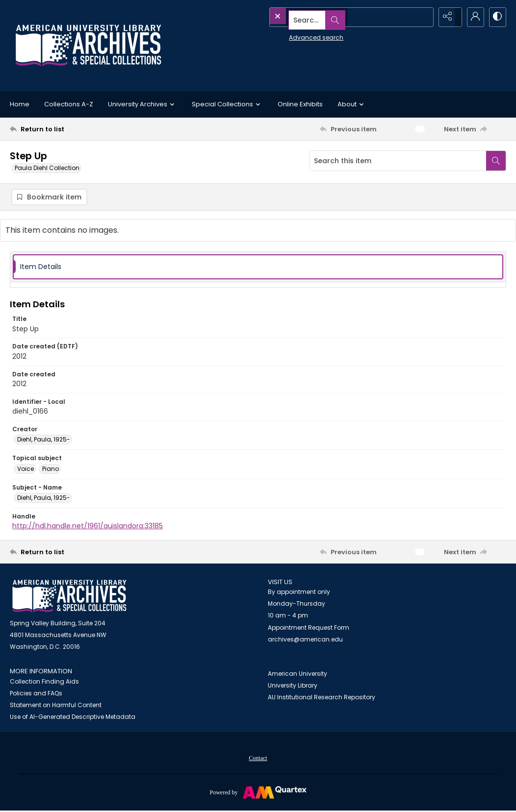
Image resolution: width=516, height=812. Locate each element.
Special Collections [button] (227, 104)
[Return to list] (77, 129)
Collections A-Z (69, 104)
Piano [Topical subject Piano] (51, 470)
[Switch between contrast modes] (496, 17)
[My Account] (472, 17)
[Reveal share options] (447, 17)
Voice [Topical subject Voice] (26, 470)
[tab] (258, 268)
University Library (293, 687)
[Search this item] (398, 161)
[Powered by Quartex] (258, 793)
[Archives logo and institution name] (88, 46)
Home (20, 104)
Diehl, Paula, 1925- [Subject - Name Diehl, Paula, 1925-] (44, 499)
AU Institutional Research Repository (322, 699)
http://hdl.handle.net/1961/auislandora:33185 (88, 527)
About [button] (352, 104)
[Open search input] (423, 17)
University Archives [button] (142, 104)
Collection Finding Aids (44, 683)
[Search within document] (496, 161)
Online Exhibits (300, 104)
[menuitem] (258, 759)
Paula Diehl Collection (47, 168)
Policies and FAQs (36, 695)
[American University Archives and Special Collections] (69, 598)
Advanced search (294, 35)
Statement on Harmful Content (56, 706)
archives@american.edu (305, 641)
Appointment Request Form (309, 629)
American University (297, 675)
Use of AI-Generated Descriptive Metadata (73, 718)
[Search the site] (330, 17)
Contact (258, 760)
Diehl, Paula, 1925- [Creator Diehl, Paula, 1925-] (44, 441)
